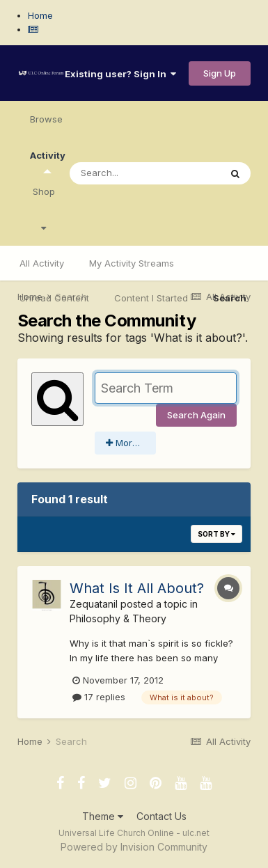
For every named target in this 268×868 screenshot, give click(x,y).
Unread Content (54, 298)
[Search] (145, 173)
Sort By (216, 534)
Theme (103, 816)
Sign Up (220, 73)
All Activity (42, 263)
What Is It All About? (137, 588)
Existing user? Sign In (120, 74)
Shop (44, 209)
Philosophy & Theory (118, 618)
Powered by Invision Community (134, 847)
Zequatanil (94, 604)
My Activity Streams (132, 263)
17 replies (99, 697)
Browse (46, 119)
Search (230, 298)
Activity (48, 161)
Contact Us (161, 816)
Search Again (196, 415)
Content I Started (151, 298)
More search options (131, 443)
